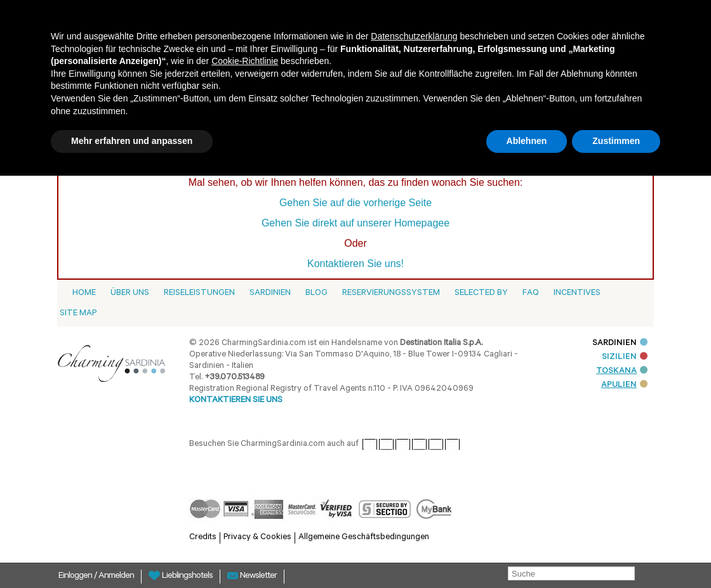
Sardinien (270, 293)
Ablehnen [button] (527, 141)
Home (84, 293)
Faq (531, 293)
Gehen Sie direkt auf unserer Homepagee (355, 223)
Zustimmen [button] (616, 141)
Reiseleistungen (199, 293)
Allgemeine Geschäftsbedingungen (364, 538)
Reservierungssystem (391, 293)
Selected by (481, 293)
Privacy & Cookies (257, 538)
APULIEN (624, 385)
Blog (316, 293)
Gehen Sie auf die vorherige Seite (355, 203)
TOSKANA (622, 371)
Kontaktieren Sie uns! (355, 264)
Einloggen (76, 577)
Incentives (577, 293)
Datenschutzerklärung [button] (414, 36)
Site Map (78, 314)
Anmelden (116, 577)
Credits (203, 538)
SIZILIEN (625, 357)
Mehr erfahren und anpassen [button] (132, 141)
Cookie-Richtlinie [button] (245, 61)
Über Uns (130, 293)
